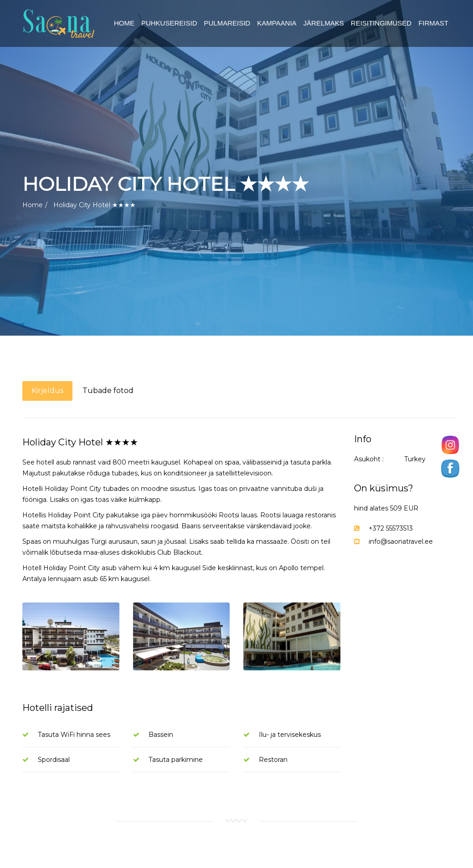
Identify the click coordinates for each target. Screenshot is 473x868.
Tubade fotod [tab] (108, 391)
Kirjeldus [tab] (47, 391)
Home (33, 205)
